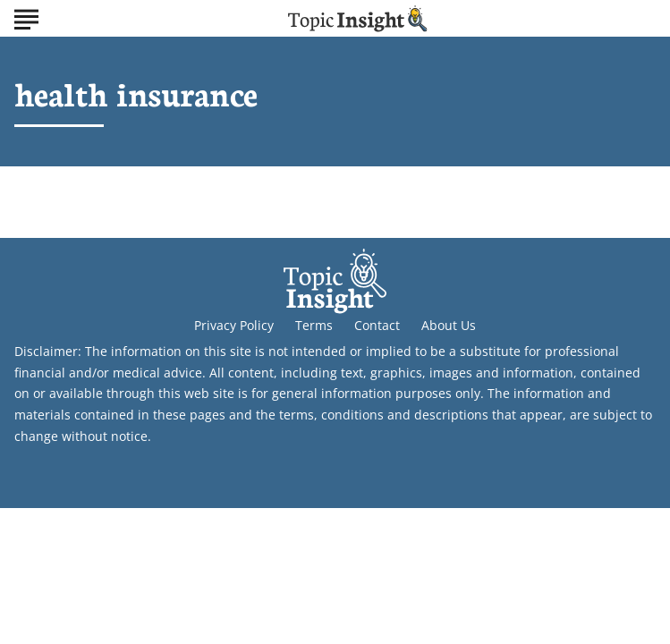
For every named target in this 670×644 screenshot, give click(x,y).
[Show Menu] (26, 17)
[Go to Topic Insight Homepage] (358, 18)
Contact (377, 325)
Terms (314, 325)
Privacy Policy (234, 325)
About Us (449, 325)
